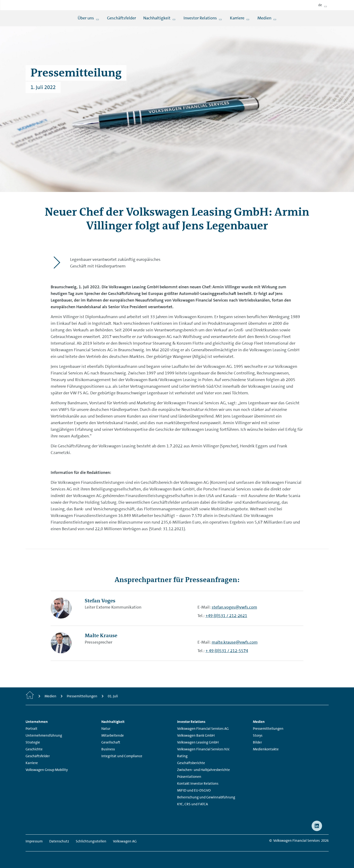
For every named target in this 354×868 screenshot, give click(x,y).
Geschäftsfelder (38, 756)
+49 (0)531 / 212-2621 (226, 616)
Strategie (33, 742)
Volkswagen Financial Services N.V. (203, 749)
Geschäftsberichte (191, 763)
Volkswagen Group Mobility (47, 770)
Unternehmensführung (44, 735)
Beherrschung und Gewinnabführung (206, 797)
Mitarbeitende (113, 735)
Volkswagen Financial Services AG (203, 729)
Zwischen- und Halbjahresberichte (204, 770)
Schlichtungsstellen (91, 841)
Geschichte (34, 749)
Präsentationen (189, 777)
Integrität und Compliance (122, 756)
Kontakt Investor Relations (198, 783)
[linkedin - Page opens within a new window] (317, 826)
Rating (182, 756)
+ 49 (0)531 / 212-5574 (227, 651)
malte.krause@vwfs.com (235, 642)
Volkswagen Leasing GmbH (198, 742)
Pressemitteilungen (268, 729)
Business (108, 749)
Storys (258, 735)
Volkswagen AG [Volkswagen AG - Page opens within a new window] (125, 841)
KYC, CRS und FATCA (193, 804)
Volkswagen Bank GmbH (196, 735)
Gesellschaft (111, 742)
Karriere (32, 763)
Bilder (257, 742)
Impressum (34, 841)
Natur (106, 729)
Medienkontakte (266, 749)
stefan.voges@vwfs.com (234, 607)
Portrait (31, 729)
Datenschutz (59, 841)
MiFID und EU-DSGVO (194, 790)
